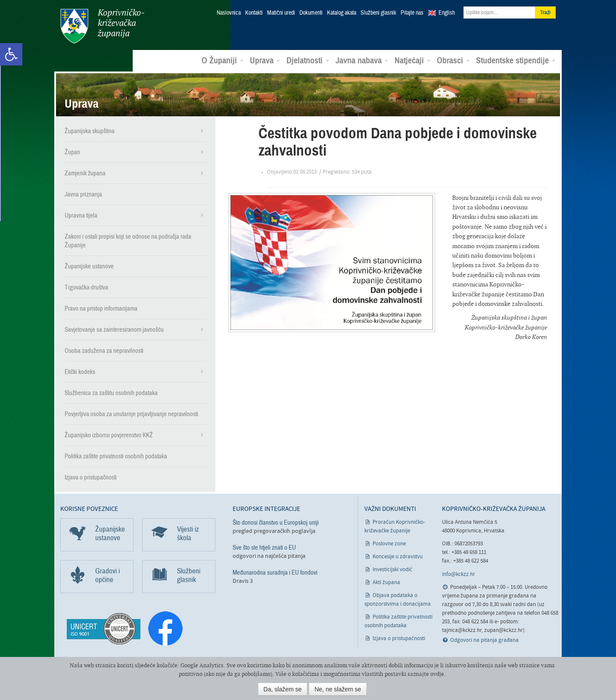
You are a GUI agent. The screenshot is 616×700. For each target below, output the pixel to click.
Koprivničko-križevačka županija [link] (102, 26)
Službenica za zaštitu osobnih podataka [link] (111, 393)
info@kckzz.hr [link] (459, 574)
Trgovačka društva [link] (86, 287)
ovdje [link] (437, 674)
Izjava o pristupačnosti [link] (91, 477)
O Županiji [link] (222, 61)
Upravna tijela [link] (81, 215)
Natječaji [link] (412, 61)
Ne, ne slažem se (338, 689)
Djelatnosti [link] (308, 61)
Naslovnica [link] (229, 13)
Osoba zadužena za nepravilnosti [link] (104, 351)
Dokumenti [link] (311, 13)
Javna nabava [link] (362, 61)
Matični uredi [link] (281, 13)
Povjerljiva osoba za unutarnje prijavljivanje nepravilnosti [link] (131, 414)
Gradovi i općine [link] (107, 575)
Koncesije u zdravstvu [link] (398, 557)
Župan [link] (72, 152)
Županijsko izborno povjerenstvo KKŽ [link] (109, 435)
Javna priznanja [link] (83, 194)
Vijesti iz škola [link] (188, 534)
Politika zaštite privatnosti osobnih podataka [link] (116, 456)
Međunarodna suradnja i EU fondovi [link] (275, 572)
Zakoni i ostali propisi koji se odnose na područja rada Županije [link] (128, 241)
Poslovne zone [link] (389, 544)
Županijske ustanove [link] (89, 266)
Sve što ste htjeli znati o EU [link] (264, 548)
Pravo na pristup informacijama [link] (101, 308)
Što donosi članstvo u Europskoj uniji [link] (276, 523)
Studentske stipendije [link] (516, 61)
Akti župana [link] (386, 583)
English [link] (447, 13)
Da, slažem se (283, 689)
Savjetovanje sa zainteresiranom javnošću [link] (114, 330)
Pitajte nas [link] (412, 13)
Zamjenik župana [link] (85, 173)
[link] (11, 54)
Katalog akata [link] (342, 13)
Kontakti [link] (254, 13)
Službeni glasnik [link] (378, 13)
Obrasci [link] (453, 61)
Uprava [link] (265, 61)
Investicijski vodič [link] (392, 570)
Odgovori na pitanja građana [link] (484, 640)
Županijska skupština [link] (90, 131)
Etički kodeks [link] (80, 372)
